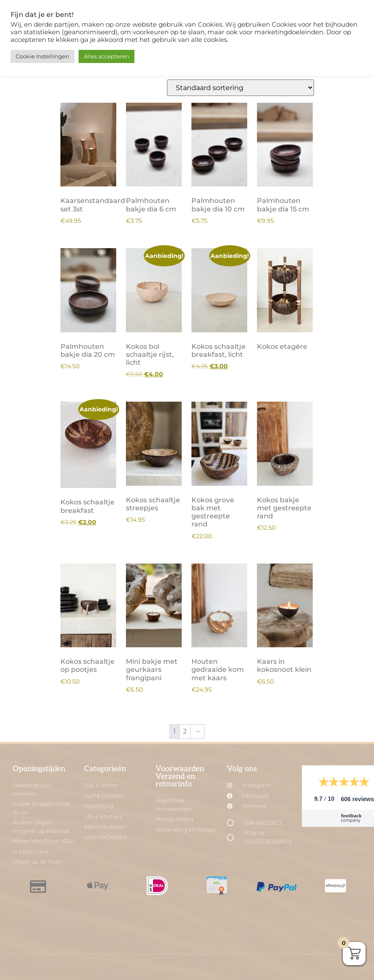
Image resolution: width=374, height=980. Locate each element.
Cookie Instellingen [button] (42, 56)
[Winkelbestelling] (240, 88)
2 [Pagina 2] (185, 731)
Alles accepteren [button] (106, 56)
